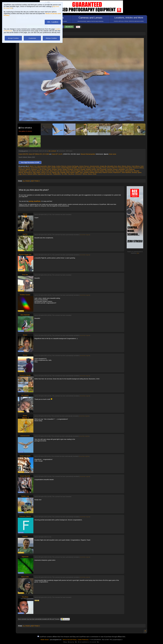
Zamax (90, 174)
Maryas (68, 171)
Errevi (109, 168)
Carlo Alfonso (136, 166)
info (138, 253)
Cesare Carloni (46, 168)
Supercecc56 (41, 174)
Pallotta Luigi (56, 172)
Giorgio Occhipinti (68, 169)
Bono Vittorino (122, 166)
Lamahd (115, 169)
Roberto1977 (117, 172)
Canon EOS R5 (23, 154)
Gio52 (49, 169)
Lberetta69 (121, 169)
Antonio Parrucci (84, 166)
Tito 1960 (64, 174)
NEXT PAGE (35, 181)
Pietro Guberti (70, 172)
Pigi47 (77, 172)
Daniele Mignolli (66, 168)
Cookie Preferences (83, 640)
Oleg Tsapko (37, 172)
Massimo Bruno (89, 171)
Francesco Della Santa (125, 168)
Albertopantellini (42, 166)
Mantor (39, 171)
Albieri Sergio (51, 166)
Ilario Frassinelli (102, 169)
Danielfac (74, 168)
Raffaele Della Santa (95, 172)
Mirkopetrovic (129, 171)
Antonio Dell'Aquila (73, 166)
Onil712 (43, 172)
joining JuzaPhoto (35, 201)
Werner (85, 174)
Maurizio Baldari (99, 171)
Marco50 (62, 171)
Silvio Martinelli (126, 172)
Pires (81, 172)
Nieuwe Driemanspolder (88, 154)
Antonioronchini (94, 166)
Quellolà (86, 172)
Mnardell (136, 171)
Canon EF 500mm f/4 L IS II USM (39, 154)
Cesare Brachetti (36, 168)
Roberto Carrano (107, 172)
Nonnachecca (28, 172)
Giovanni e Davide (79, 169)
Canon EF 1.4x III (57, 154)
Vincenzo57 (78, 174)
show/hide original (85, 235)
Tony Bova (71, 174)
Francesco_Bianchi (24, 169)
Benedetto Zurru (112, 166)
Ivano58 (109, 169)
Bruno (129, 166)
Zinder (95, 174)
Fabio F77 (115, 168)
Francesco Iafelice (138, 168)
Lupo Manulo (32, 171)
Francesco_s (35, 169)
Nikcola (21, 172)
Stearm (24, 174)
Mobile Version (45, 640)
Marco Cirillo (45, 171)
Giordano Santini (57, 169)
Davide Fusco (82, 168)
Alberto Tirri (33, 166)
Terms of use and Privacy (70, 640)
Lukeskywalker (23, 171)
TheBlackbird (57, 174)
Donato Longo (91, 168)
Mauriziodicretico (110, 171)
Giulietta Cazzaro (91, 169)
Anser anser (112, 154)
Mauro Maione (120, 171)
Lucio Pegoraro (130, 169)
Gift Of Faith (43, 169)
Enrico (105, 168)
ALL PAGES (26, 181)
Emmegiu (99, 168)
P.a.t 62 (49, 172)
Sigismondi (25, 557)
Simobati (134, 172)
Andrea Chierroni (61, 166)
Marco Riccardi (54, 171)
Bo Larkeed (52, 151)
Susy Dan (49, 174)
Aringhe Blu (103, 166)
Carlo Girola (26, 168)
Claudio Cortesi (56, 168)
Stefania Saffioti (32, 174)
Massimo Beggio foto (77, 171)
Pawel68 (63, 172)
